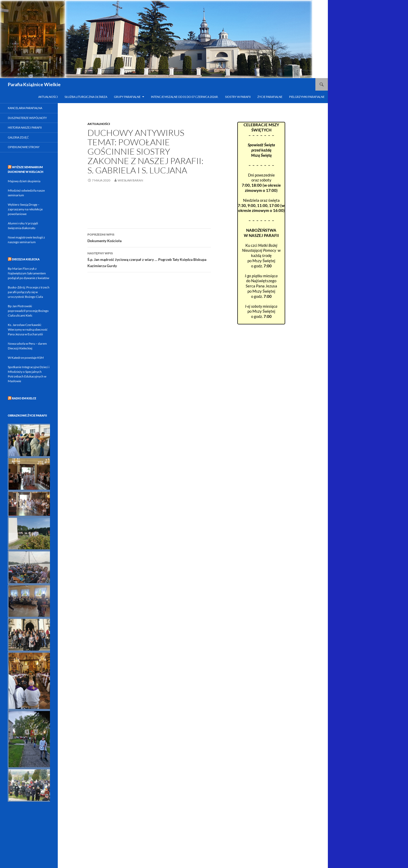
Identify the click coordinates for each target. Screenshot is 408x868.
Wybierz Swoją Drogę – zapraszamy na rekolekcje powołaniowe (25, 209)
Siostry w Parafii (238, 97)
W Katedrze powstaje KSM (26, 358)
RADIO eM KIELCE (24, 398)
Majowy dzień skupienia (24, 181)
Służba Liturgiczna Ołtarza (86, 97)
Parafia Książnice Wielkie (34, 84)
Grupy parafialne (127, 97)
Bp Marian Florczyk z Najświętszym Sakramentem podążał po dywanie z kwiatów (28, 273)
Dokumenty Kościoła (149, 237)
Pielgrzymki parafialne (307, 97)
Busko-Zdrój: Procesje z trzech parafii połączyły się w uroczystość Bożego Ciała (29, 292)
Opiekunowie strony (24, 147)
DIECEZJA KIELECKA (26, 259)
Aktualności (48, 97)
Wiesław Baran (130, 180)
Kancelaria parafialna (25, 108)
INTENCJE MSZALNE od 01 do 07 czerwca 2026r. (185, 97)
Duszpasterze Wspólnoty (27, 118)
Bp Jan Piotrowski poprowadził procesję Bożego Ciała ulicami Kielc (28, 311)
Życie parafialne (270, 97)
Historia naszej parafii (25, 127)
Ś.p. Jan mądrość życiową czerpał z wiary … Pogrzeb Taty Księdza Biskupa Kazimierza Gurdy (149, 259)
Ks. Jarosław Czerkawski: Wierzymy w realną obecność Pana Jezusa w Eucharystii (28, 329)
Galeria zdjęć (18, 137)
